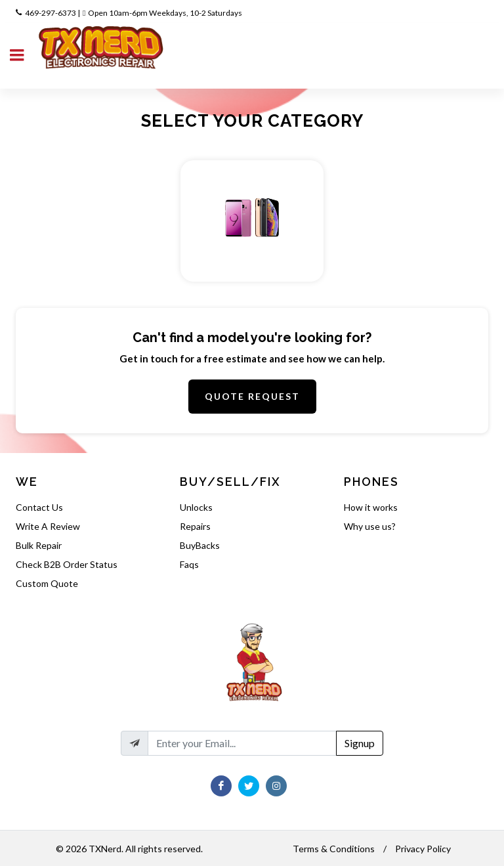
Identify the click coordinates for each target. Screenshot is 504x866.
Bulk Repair (39, 545)
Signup (360, 743)
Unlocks (196, 507)
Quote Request (252, 396)
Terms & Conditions (334, 849)
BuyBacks (200, 545)
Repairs (195, 526)
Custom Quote (47, 583)
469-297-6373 (51, 13)
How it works (371, 507)
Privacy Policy (423, 849)
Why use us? (370, 526)
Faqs (189, 564)
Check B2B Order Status (67, 564)
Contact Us (39, 507)
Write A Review (48, 526)
